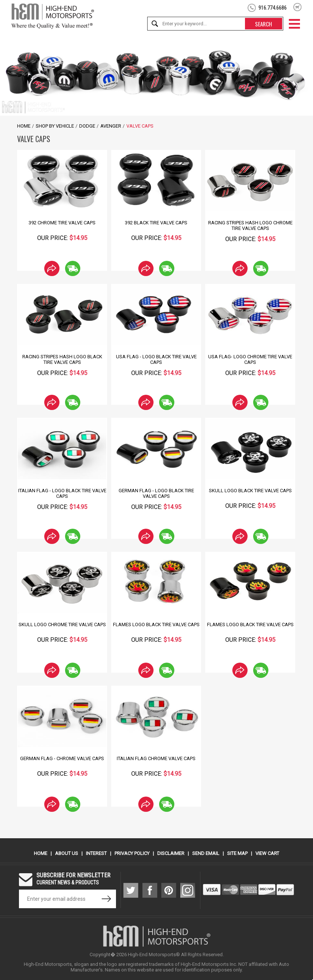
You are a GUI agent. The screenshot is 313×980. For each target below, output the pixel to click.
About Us (67, 853)
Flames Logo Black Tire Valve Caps (156, 624)
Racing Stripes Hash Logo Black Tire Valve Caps (62, 359)
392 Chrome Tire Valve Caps (62, 223)
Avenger (111, 126)
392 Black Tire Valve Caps (156, 223)
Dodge (87, 126)
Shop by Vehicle (55, 126)
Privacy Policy (132, 853)
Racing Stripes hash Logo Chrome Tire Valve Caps (250, 225)
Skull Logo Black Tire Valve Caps (250, 491)
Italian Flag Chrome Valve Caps (156, 758)
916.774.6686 (272, 8)
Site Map (237, 853)
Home (24, 126)
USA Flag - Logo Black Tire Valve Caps (156, 359)
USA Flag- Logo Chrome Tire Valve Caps (250, 359)
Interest (96, 853)
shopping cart (298, 7)
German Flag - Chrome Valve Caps (62, 758)
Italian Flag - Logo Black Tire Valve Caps (62, 493)
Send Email (206, 853)
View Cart (267, 853)
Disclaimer (171, 853)
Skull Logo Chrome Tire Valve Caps (62, 624)
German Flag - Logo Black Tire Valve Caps (156, 493)
